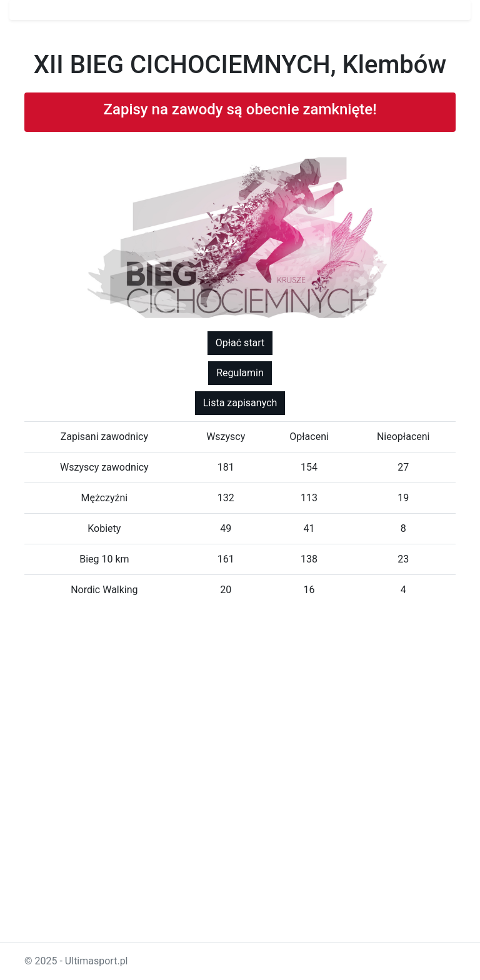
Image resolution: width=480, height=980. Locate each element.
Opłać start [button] (240, 343)
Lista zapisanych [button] (240, 403)
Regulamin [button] (240, 373)
